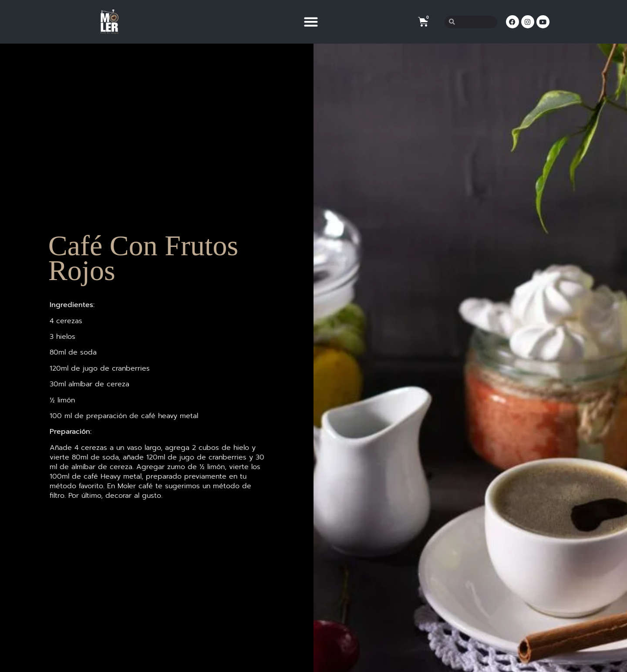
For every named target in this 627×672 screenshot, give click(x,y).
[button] (311, 22)
